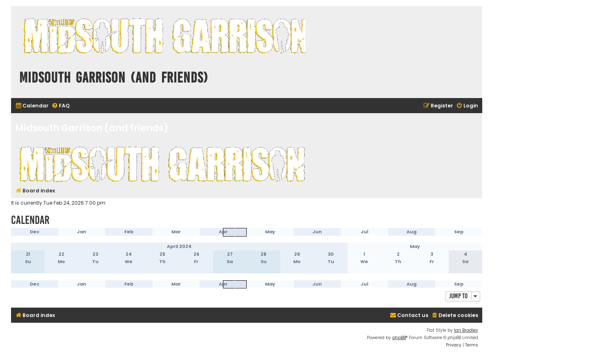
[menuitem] (32, 106)
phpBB (399, 338)
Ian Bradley (466, 330)
